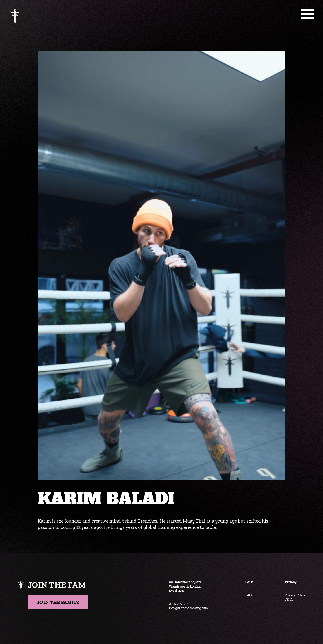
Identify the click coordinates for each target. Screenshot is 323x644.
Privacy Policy (295, 595)
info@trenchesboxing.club (188, 608)
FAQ (248, 595)
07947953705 (179, 604)
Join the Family (58, 602)
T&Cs (289, 599)
